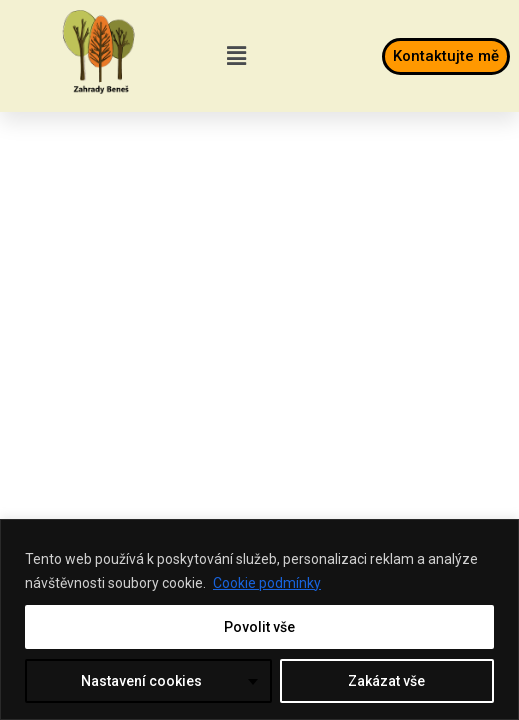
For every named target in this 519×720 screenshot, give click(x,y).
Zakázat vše (386, 681)
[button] (236, 56)
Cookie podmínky (267, 583)
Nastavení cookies (141, 681)
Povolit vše (259, 627)
